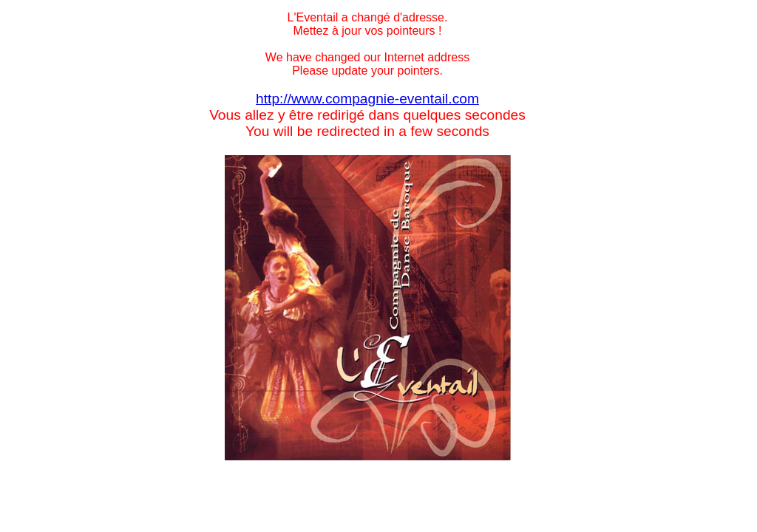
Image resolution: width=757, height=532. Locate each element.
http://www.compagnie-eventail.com (367, 99)
